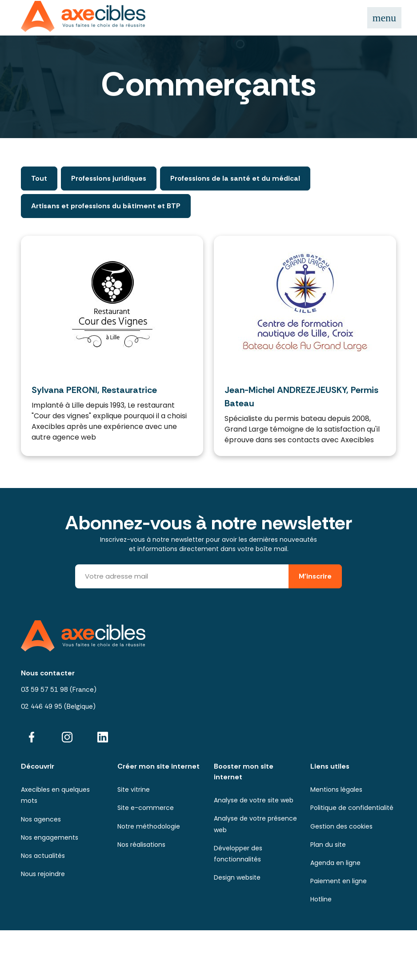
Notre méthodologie (149, 826)
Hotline (321, 899)
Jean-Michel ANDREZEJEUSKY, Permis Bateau (301, 397)
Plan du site (328, 845)
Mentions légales (336, 790)
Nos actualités (43, 856)
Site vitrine (134, 790)
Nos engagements (50, 837)
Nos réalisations (141, 845)
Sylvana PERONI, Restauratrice (94, 390)
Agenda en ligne (335, 863)
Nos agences (41, 819)
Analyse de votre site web (254, 800)
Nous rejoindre (43, 874)
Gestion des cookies (341, 826)
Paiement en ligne (339, 881)
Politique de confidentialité (352, 808)
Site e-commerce (146, 808)
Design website (237, 877)
